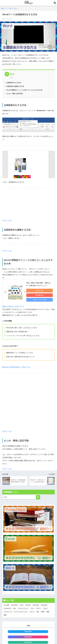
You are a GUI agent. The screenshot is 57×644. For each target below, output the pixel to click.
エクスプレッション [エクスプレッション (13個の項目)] (23, 608)
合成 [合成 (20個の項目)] (38, 612)
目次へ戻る (7, 220)
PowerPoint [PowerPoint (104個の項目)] (44, 605)
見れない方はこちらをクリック (13, 307)
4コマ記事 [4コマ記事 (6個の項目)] (6, 605)
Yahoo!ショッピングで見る (40, 300)
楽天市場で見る (40, 295)
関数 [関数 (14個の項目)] (5, 615)
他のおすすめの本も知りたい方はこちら (16, 367)
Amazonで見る (40, 291)
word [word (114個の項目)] (15, 608)
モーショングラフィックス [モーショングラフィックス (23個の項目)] (21, 612)
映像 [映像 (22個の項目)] (48, 612)
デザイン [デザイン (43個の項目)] (38, 608)
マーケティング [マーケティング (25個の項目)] (8, 612)
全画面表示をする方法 (14, 83)
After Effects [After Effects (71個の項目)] (15, 605)
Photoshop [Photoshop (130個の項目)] (36, 605)
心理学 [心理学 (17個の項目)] (43, 612)
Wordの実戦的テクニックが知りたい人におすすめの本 (24, 90)
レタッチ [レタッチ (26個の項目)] (32, 612)
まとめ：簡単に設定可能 (14, 94)
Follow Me (28, 631)
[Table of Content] (12, 78)
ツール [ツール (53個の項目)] (32, 608)
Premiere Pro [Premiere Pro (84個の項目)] (7, 608)
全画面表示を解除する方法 (15, 86)
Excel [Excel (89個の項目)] (22, 605)
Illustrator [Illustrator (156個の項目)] (28, 605)
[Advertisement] (28, 206)
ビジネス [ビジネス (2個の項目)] (45, 608)
